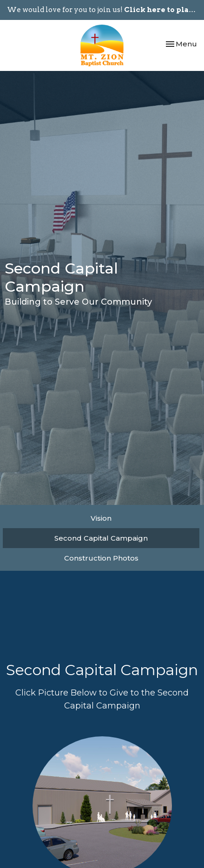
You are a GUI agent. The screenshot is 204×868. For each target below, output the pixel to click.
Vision (101, 518)
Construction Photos (101, 558)
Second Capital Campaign (101, 538)
